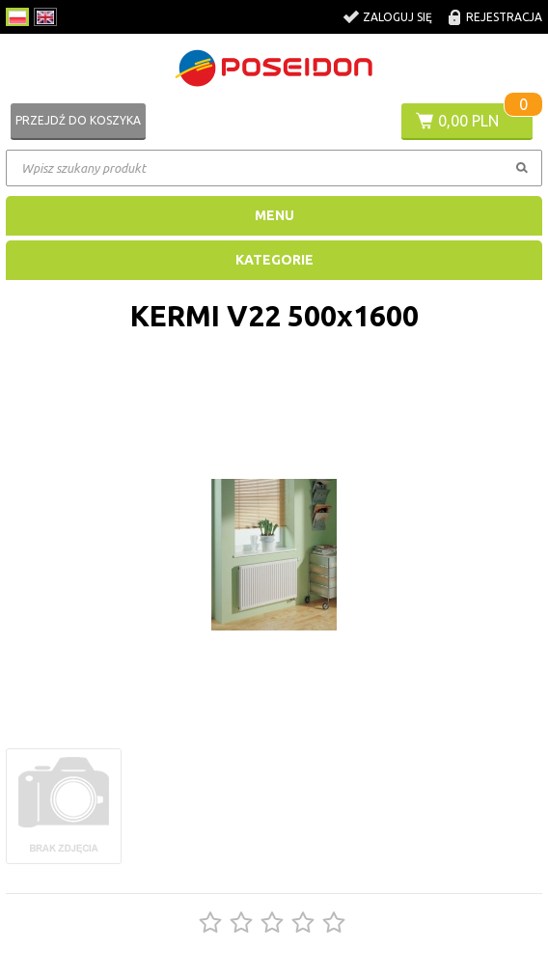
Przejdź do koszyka (78, 120)
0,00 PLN (468, 121)
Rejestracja (504, 17)
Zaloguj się (397, 17)
